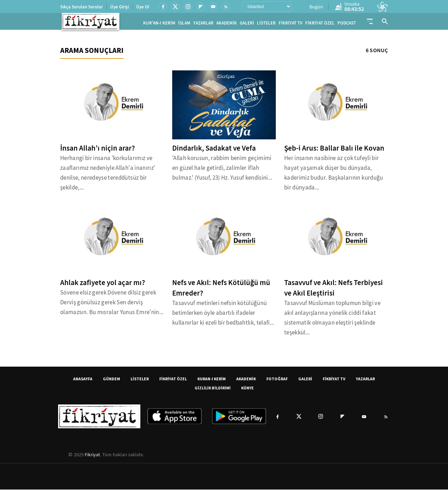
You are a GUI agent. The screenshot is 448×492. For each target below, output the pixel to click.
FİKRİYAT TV (290, 24)
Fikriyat (92, 457)
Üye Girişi (120, 7)
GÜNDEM (111, 381)
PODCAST (347, 24)
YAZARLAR (203, 24)
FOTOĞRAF (277, 381)
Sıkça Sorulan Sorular (82, 7)
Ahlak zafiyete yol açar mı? (103, 285)
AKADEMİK (227, 24)
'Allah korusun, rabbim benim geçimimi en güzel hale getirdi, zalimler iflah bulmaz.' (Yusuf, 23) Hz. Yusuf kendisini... (222, 170)
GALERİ (247, 24)
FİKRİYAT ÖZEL (320, 24)
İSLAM (184, 24)
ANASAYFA (83, 381)
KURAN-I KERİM (212, 381)
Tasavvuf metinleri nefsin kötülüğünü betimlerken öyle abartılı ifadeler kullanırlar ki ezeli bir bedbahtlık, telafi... (223, 315)
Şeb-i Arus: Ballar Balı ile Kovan (334, 151)
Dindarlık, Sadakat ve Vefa (214, 151)
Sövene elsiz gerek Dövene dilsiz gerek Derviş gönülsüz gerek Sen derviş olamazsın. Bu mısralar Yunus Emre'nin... (112, 305)
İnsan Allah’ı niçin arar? (97, 151)
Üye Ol (143, 7)
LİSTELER (266, 24)
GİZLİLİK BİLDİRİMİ (213, 390)
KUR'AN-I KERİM (159, 24)
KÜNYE (247, 390)
